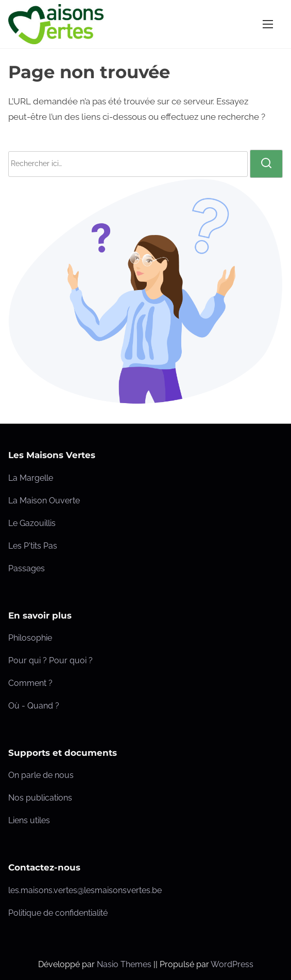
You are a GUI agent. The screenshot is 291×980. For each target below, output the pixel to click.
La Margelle (31, 478)
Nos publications (40, 798)
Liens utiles (29, 820)
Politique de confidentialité (58, 913)
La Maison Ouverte (44, 501)
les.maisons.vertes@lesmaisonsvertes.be (85, 890)
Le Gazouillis (32, 523)
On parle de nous (41, 775)
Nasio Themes (125, 964)
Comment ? (30, 683)
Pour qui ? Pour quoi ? (50, 660)
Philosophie (30, 638)
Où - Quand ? (34, 706)
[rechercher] (266, 164)
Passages (27, 568)
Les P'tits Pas (33, 546)
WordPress (232, 964)
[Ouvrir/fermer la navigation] (268, 24)
